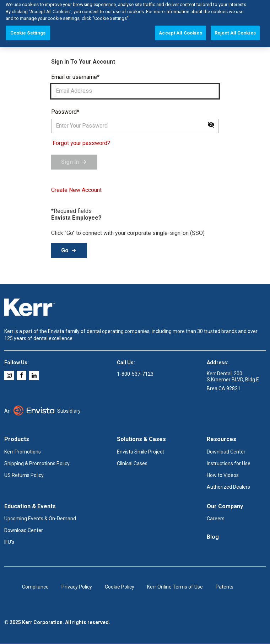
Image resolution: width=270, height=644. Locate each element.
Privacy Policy (77, 587)
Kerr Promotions (23, 452)
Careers (216, 519)
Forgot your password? (81, 143)
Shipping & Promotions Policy (37, 463)
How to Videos (223, 475)
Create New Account (76, 190)
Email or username (74, 77)
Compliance (35, 587)
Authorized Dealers (228, 487)
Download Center (226, 452)
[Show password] (211, 125)
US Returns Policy (24, 475)
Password (64, 112)
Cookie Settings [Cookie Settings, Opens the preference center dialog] (28, 27)
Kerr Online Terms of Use (175, 587)
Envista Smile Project (141, 452)
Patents (225, 587)
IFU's (9, 542)
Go (65, 250)
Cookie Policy (120, 587)
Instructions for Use (229, 463)
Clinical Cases (132, 463)
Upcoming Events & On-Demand (40, 519)
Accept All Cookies (180, 27)
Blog (213, 537)
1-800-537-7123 (135, 374)
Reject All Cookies (235, 27)
